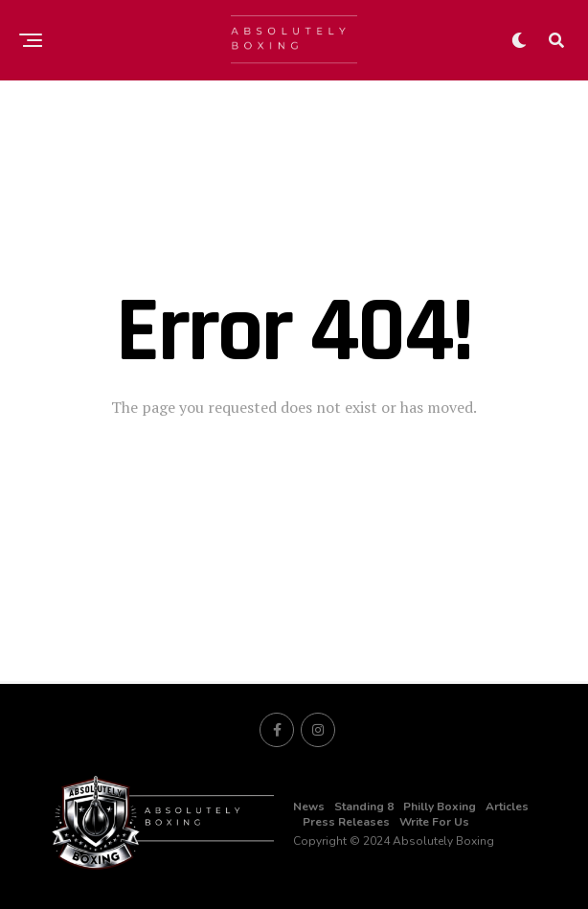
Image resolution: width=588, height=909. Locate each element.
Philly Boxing (440, 807)
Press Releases (346, 822)
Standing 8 (364, 807)
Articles (507, 807)
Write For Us (434, 822)
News (309, 807)
